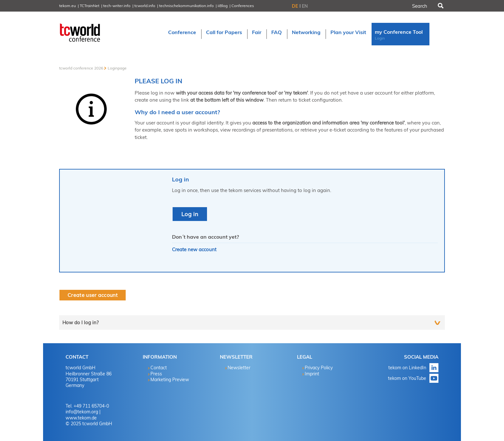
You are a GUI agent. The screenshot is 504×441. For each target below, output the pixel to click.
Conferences (243, 6)
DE (295, 6)
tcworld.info (145, 6)
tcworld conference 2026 (81, 68)
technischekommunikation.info (186, 6)
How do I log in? (81, 322)
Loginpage (117, 68)
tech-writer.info (117, 6)
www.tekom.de (81, 418)
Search (440, 6)
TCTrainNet (90, 6)
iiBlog (223, 6)
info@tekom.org (82, 412)
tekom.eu (67, 6)
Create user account (93, 295)
